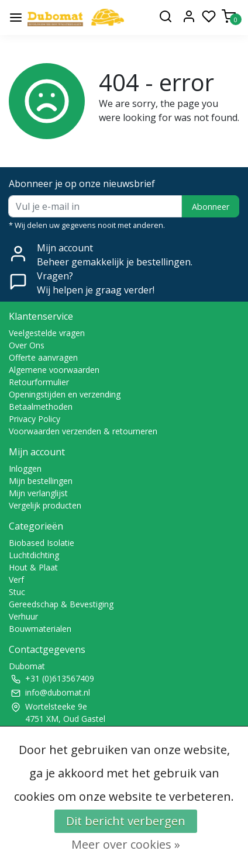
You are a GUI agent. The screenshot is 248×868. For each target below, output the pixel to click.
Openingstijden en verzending (65, 394)
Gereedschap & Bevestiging (61, 604)
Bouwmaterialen (40, 629)
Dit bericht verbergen (126, 821)
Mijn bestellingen (41, 481)
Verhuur (23, 616)
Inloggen (25, 468)
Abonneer (211, 207)
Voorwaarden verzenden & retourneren (83, 431)
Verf (16, 580)
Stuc (17, 592)
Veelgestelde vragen (47, 333)
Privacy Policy (35, 419)
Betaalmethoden (41, 407)
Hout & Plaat (33, 567)
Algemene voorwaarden (54, 370)
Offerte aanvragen (43, 357)
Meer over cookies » (126, 844)
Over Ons (27, 345)
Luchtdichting (34, 555)
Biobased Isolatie (42, 543)
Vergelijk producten (45, 505)
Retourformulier (39, 382)
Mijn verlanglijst (38, 493)
